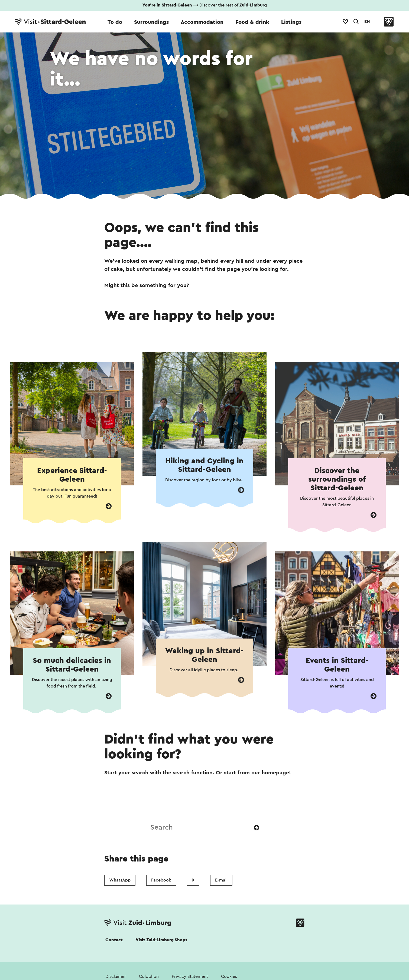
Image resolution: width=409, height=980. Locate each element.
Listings (291, 22)
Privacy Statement (190, 976)
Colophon (149, 976)
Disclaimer (116, 976)
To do (115, 22)
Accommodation (202, 22)
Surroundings (151, 22)
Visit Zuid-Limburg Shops (161, 940)
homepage (275, 773)
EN (367, 22)
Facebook (161, 880)
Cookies (229, 976)
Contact (114, 940)
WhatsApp (120, 880)
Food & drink (252, 22)
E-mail (221, 880)
